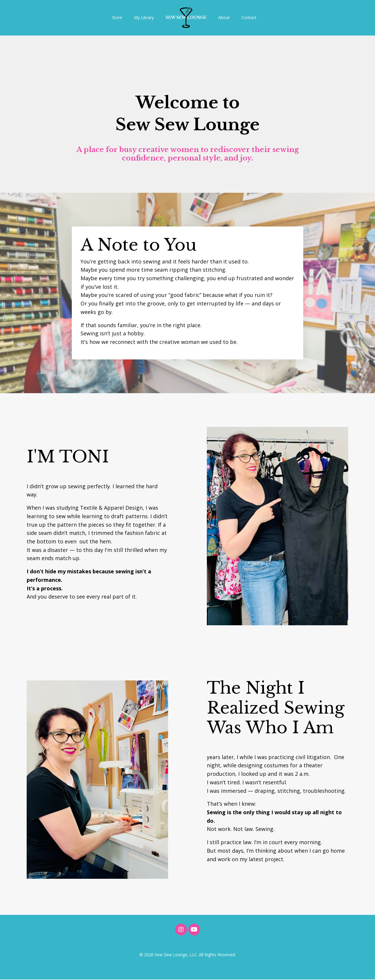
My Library (144, 17)
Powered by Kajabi (188, 965)
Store (117, 17)
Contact (249, 17)
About (224, 17)
